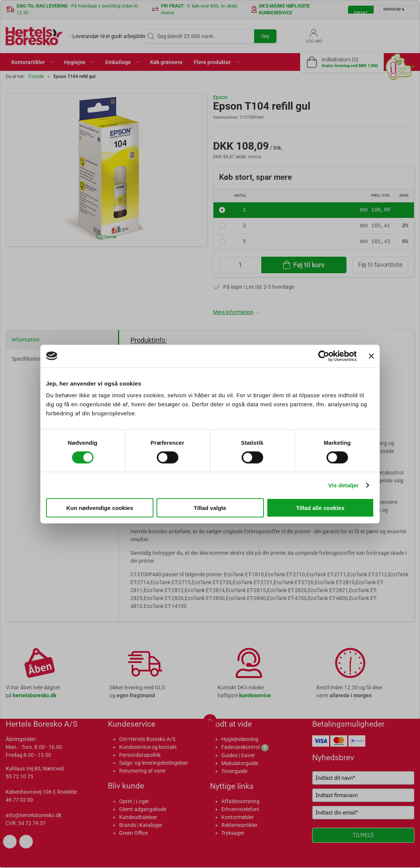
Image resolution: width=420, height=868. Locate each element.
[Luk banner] (371, 356)
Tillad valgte (210, 508)
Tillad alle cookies (320, 508)
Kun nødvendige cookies (100, 508)
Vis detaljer (344, 485)
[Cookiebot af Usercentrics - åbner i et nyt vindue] (324, 356)
